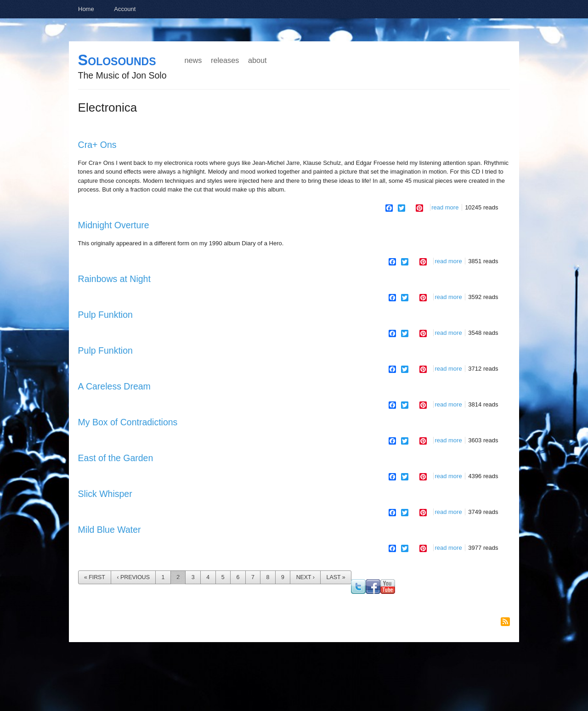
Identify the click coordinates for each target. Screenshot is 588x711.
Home (86, 9)
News (193, 60)
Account (125, 9)
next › (305, 577)
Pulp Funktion (105, 315)
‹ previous (133, 577)
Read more (445, 207)
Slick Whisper (105, 494)
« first (95, 577)
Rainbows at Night (114, 279)
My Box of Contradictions (128, 422)
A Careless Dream (114, 386)
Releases (225, 60)
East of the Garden (116, 458)
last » (336, 577)
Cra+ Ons (97, 145)
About (257, 60)
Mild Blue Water (110, 530)
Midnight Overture (114, 225)
